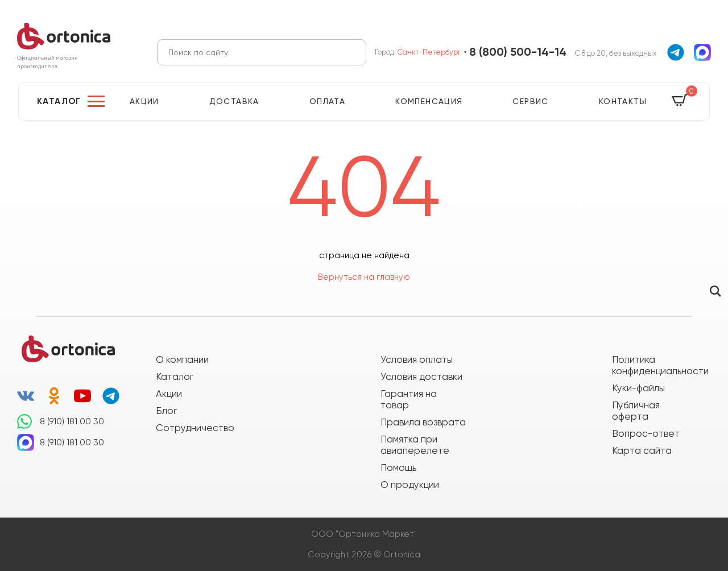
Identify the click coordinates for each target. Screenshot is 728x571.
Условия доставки (421, 376)
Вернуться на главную (364, 277)
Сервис (530, 101)
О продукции (410, 485)
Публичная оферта (636, 411)
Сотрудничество (195, 428)
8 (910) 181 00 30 (72, 421)
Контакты (623, 101)
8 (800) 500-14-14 (518, 52)
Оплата (327, 101)
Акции (144, 101)
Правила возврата (423, 422)
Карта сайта (642, 450)
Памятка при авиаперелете (415, 445)
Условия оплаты (417, 359)
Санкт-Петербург (429, 52)
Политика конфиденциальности (655, 365)
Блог (166, 411)
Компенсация (429, 101)
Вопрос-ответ (646, 433)
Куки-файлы (638, 388)
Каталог (59, 101)
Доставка (234, 101)
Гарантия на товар (409, 399)
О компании (182, 359)
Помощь (398, 467)
